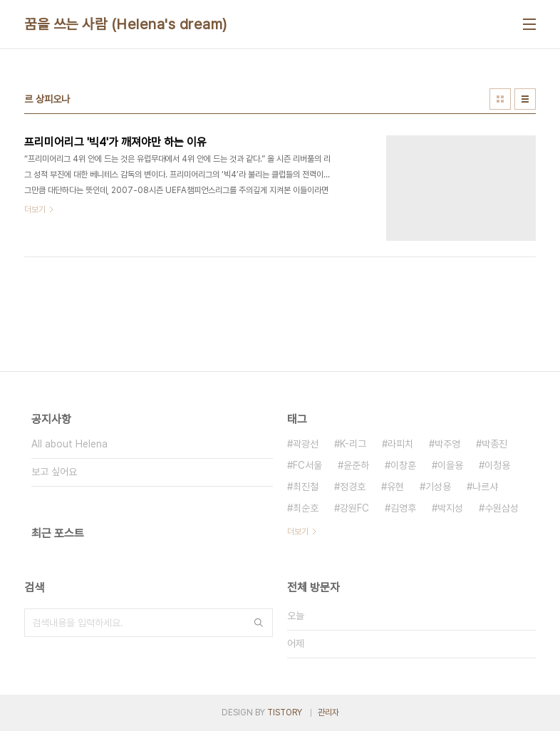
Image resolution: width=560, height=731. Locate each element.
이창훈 (403, 465)
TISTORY (285, 712)
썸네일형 (500, 99)
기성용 (438, 487)
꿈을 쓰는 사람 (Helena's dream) (126, 24)
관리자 (328, 712)
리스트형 (525, 99)
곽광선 (306, 444)
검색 (259, 623)
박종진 (494, 444)
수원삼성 (502, 508)
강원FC (354, 508)
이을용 (450, 465)
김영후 (403, 508)
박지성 (450, 508)
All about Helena (69, 444)
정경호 (353, 487)
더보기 (298, 532)
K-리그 (353, 444)
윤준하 (356, 465)
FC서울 (307, 465)
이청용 (497, 465)
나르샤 (485, 487)
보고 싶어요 (54, 472)
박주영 (447, 444)
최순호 (306, 508)
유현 (395, 487)
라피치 (400, 444)
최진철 (306, 487)
